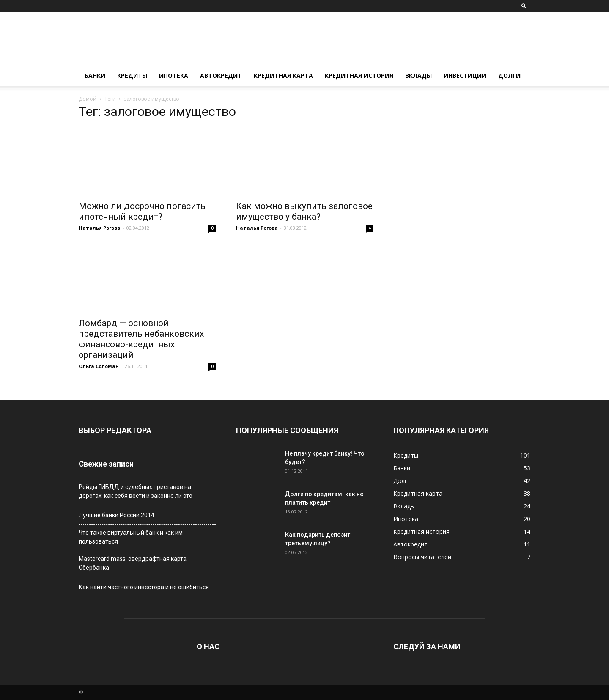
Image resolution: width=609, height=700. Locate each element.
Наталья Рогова (100, 228)
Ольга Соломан (99, 366)
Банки (95, 75)
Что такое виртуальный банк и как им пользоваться (131, 537)
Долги (509, 75)
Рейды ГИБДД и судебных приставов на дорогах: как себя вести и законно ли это (136, 491)
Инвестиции (465, 75)
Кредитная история (359, 75)
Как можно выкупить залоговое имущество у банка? (304, 211)
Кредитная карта (283, 75)
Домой (88, 99)
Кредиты (132, 75)
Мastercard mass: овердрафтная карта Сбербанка (133, 563)
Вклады (418, 75)
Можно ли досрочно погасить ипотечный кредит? (142, 211)
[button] (524, 6)
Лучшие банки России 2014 (117, 515)
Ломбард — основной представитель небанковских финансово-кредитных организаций (141, 339)
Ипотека (174, 75)
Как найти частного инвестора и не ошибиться (144, 587)
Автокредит (221, 75)
